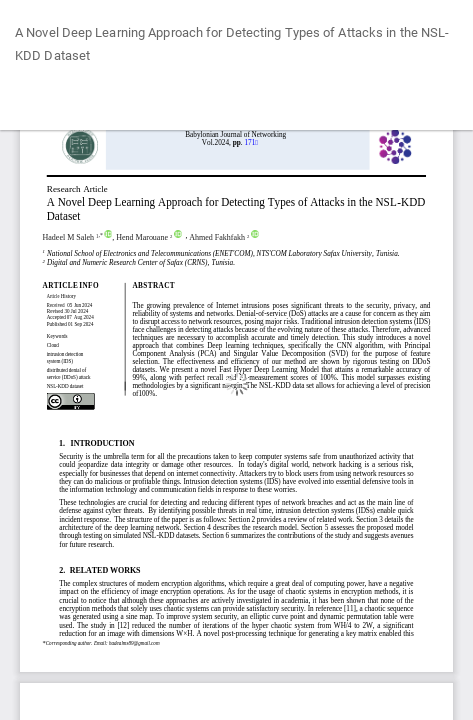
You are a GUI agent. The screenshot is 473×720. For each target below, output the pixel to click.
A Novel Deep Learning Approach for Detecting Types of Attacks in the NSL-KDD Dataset (232, 44)
